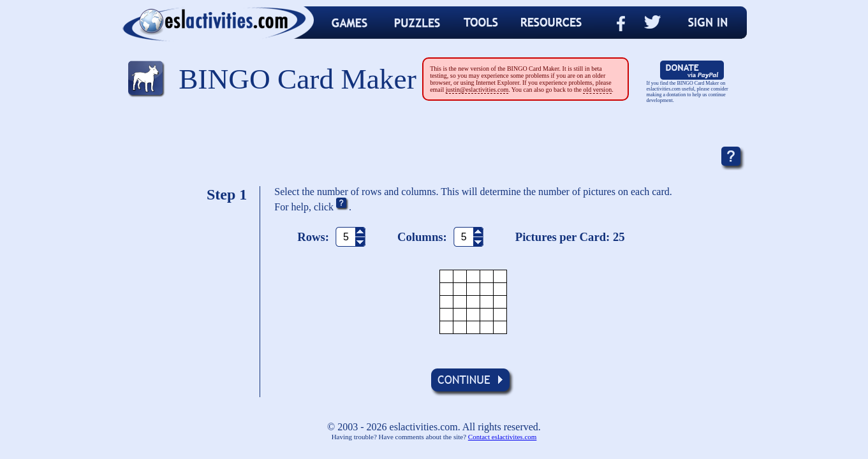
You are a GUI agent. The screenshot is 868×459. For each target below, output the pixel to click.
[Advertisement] (434, 143)
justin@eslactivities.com (477, 90)
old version (597, 90)
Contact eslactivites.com (503, 437)
